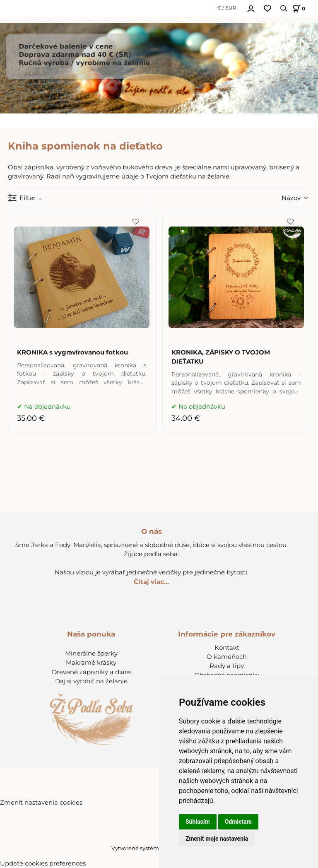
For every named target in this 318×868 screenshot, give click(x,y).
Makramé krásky (91, 663)
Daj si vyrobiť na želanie (91, 681)
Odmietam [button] (238, 822)
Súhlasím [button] (198, 822)
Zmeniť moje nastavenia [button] (217, 839)
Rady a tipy (227, 666)
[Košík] (298, 8)
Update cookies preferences (43, 863)
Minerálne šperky (91, 653)
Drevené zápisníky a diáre (91, 672)
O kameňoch (227, 657)
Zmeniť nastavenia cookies (41, 803)
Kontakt (227, 648)
